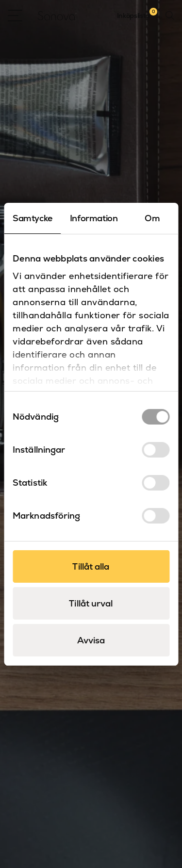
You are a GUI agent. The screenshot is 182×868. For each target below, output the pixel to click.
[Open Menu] (15, 16)
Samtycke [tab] (33, 218)
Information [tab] (94, 218)
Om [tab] (152, 218)
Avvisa (91, 640)
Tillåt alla (91, 566)
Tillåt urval (91, 603)
